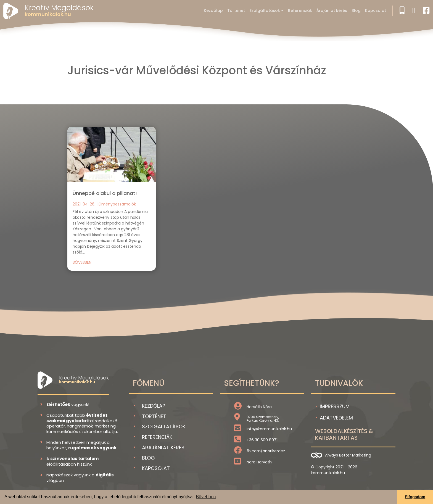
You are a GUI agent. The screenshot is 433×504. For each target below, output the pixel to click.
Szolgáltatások (265, 10)
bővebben (82, 262)
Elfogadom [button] (415, 497)
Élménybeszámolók (117, 204)
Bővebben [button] (206, 497)
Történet (236, 10)
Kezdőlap (213, 10)
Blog (356, 10)
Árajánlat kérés (332, 10)
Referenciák (300, 10)
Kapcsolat (376, 10)
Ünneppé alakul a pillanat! (105, 193)
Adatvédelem (336, 418)
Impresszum (335, 406)
